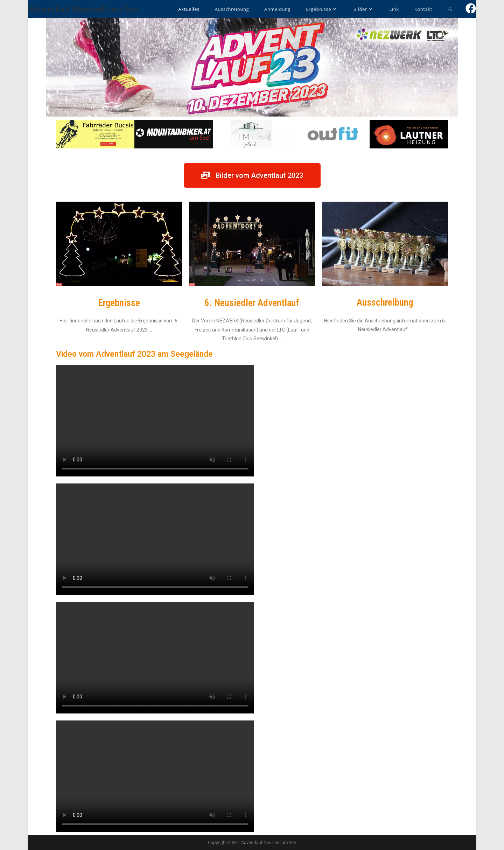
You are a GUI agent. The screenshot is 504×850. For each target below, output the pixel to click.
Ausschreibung (385, 302)
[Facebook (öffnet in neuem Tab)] (471, 8)
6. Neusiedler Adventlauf (252, 303)
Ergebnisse (119, 303)
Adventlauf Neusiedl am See (83, 9)
